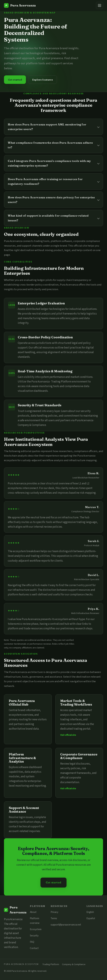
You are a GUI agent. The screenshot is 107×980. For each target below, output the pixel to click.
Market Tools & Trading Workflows (76, 703)
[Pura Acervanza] (20, 5)
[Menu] (100, 5)
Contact (34, 948)
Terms (54, 918)
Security (34, 936)
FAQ (32, 942)
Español (91, 918)
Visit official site (68, 735)
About (33, 912)
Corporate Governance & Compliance (79, 756)
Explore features (43, 80)
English (90, 912)
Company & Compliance (74, 964)
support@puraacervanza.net (66, 925)
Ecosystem (36, 929)
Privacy (54, 912)
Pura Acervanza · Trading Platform (51, 382)
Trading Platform (51, 964)
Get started (15, 80)
